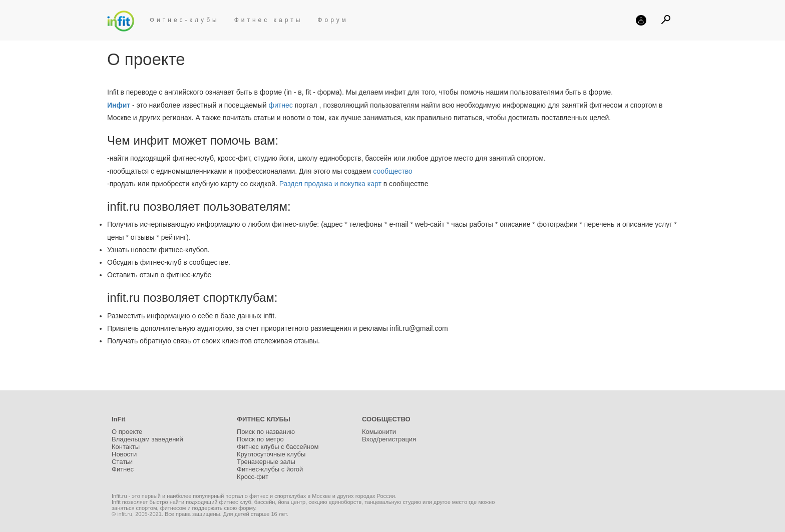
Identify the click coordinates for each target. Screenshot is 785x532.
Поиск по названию (266, 432)
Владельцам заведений (147, 439)
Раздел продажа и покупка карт (330, 184)
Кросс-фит (253, 477)
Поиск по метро (260, 439)
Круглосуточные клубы (271, 454)
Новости (124, 454)
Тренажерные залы (266, 462)
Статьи (122, 462)
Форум (333, 20)
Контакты (126, 447)
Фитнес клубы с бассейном (278, 447)
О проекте (127, 432)
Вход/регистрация (389, 439)
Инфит (119, 105)
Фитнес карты (269, 20)
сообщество (392, 171)
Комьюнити (379, 432)
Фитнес (123, 469)
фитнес (280, 105)
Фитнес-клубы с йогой (270, 469)
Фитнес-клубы (184, 20)
